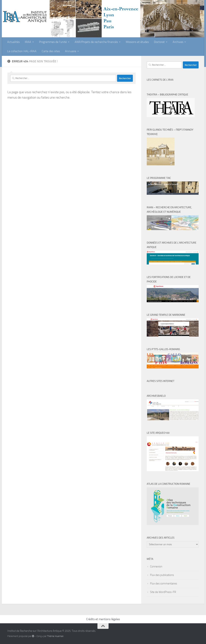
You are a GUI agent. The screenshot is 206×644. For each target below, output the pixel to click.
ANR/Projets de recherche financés (96, 42)
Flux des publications (162, 575)
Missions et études (137, 42)
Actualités (13, 42)
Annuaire (71, 51)
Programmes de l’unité (53, 42)
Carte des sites (51, 51)
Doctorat (159, 42)
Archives (178, 42)
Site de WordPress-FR (163, 592)
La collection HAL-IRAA (22, 51)
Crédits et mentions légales (103, 619)
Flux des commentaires (164, 584)
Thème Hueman (55, 636)
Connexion (156, 567)
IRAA (28, 42)
